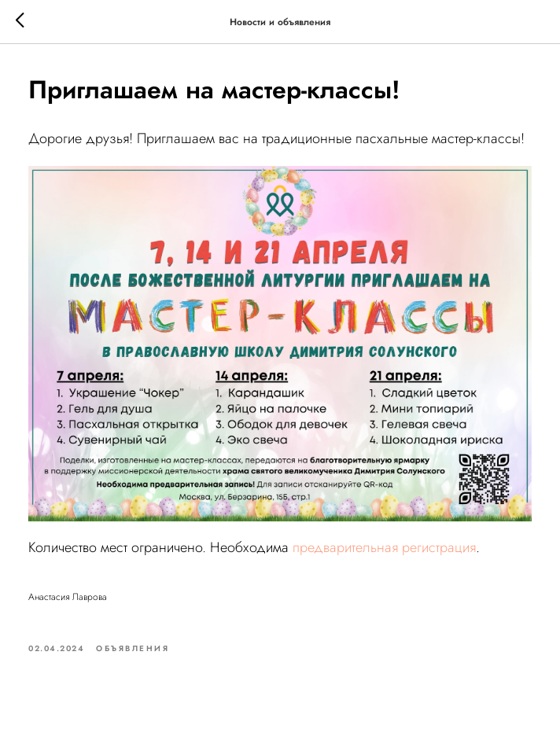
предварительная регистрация (384, 547)
